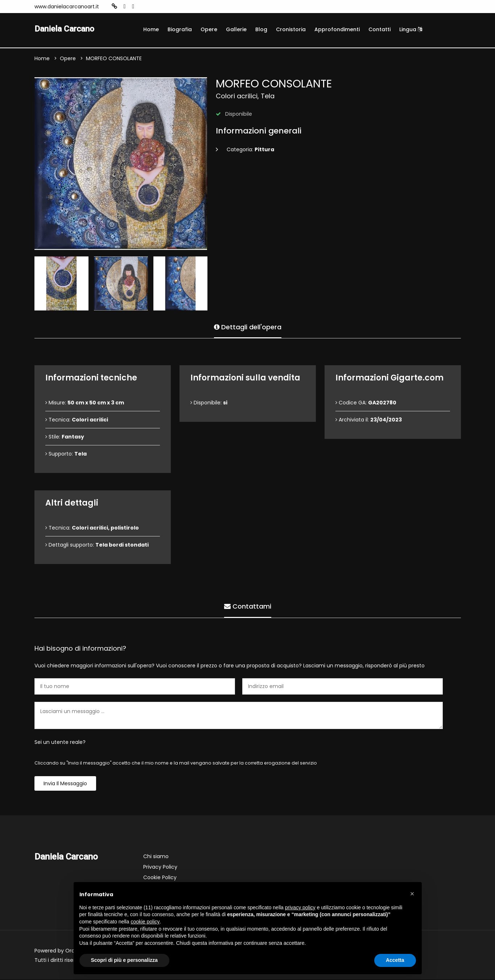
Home (151, 29)
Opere (209, 29)
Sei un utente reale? (60, 743)
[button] (412, 894)
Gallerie (236, 29)
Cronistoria (291, 29)
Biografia (180, 29)
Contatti (379, 29)
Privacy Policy (160, 868)
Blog (261, 29)
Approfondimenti (337, 29)
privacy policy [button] (300, 907)
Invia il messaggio (65, 784)
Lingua (411, 29)
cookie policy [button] (145, 922)
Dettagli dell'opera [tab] (248, 327)
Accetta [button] (395, 960)
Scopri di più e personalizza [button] (124, 960)
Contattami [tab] (248, 606)
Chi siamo (156, 857)
